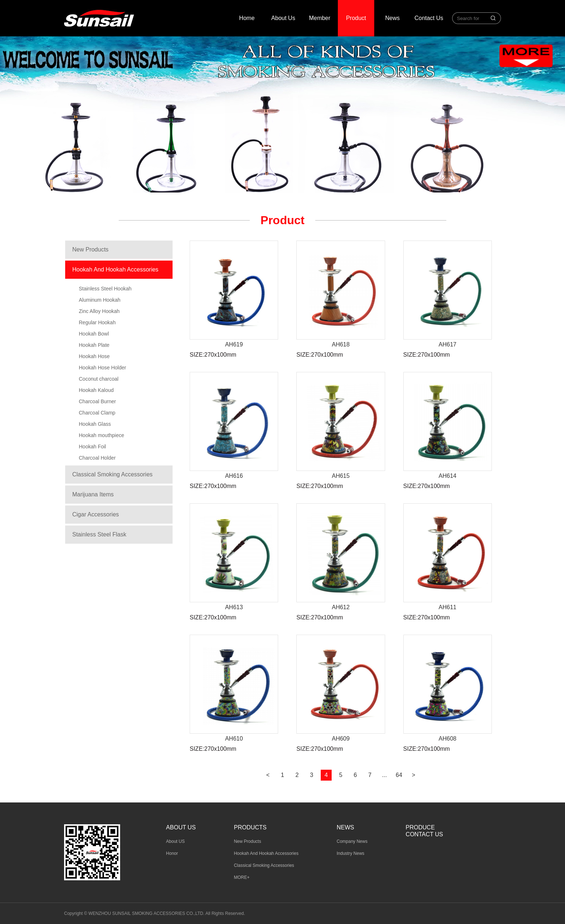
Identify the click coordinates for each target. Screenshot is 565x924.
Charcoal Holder (97, 458)
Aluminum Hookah (100, 300)
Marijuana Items (93, 494)
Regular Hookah (97, 322)
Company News (352, 841)
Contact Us (429, 18)
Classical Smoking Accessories (113, 474)
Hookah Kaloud (96, 390)
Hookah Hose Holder (103, 368)
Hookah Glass (95, 424)
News (392, 18)
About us (181, 827)
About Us (283, 18)
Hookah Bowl (94, 334)
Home (247, 18)
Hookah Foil (93, 447)
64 (399, 775)
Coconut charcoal (99, 379)
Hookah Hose (94, 356)
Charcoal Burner (98, 401)
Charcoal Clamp (97, 413)
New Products (91, 249)
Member (320, 18)
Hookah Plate (94, 345)
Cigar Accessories (96, 514)
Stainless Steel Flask (100, 534)
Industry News (351, 853)
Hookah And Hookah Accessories (116, 269)
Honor (172, 853)
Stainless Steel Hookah (105, 289)
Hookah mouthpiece (102, 435)
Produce (420, 827)
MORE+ (242, 877)
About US (175, 841)
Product (356, 18)
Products (250, 827)
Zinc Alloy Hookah (99, 311)
